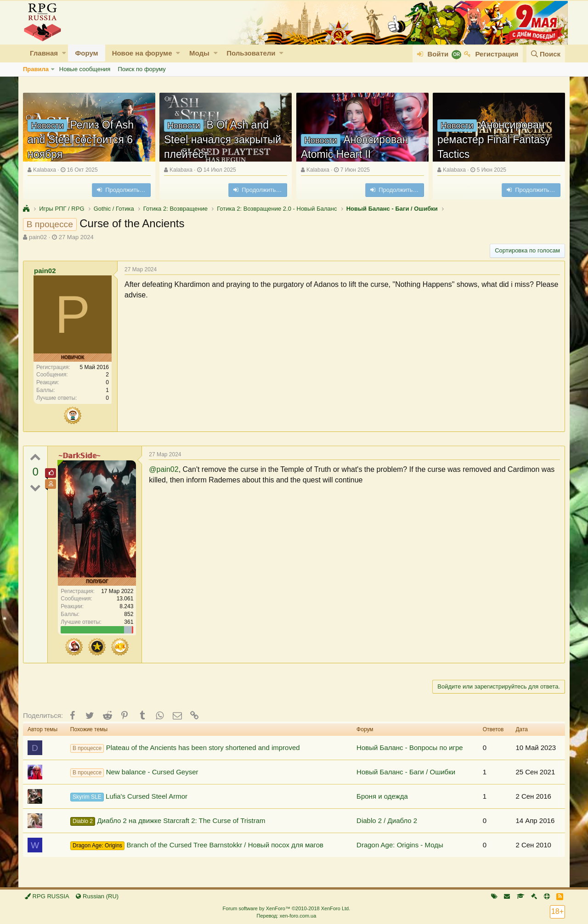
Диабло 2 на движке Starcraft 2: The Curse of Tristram (168, 821)
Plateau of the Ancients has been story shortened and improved (185, 748)
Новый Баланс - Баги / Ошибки (406, 772)
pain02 (38, 237)
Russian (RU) (97, 896)
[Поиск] (546, 54)
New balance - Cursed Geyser (134, 773)
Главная (44, 53)
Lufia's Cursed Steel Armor (129, 797)
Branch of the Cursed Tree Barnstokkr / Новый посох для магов (197, 846)
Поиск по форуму (141, 69)
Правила (36, 69)
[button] (64, 53)
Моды (199, 53)
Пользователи (251, 53)
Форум (86, 53)
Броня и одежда (382, 796)
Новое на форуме (142, 53)
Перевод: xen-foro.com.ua (286, 916)
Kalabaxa (45, 170)
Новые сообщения (85, 69)
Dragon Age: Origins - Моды (400, 845)
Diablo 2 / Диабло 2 (387, 820)
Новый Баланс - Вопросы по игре (410, 748)
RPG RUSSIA (47, 896)
